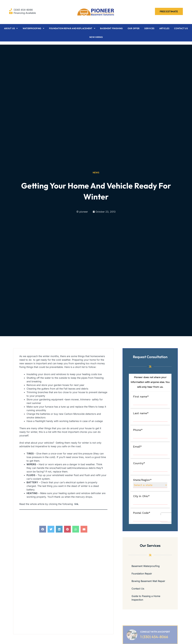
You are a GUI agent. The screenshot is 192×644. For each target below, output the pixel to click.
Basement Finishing (111, 28)
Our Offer (134, 28)
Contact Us (181, 28)
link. (77, 504)
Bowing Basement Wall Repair (148, 581)
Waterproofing (33, 28)
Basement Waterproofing (146, 566)
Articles (164, 28)
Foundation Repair (142, 574)
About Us (11, 28)
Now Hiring (96, 37)
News (96, 173)
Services (149, 28)
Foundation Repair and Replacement (72, 28)
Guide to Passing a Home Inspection (146, 598)
